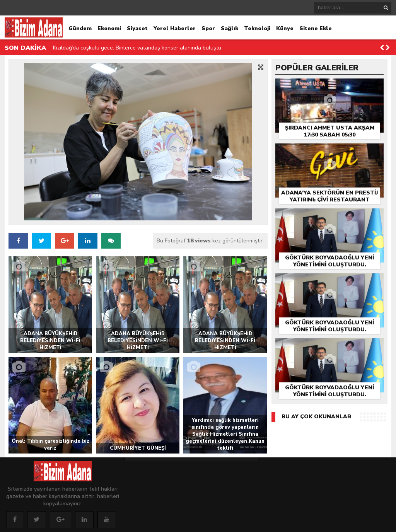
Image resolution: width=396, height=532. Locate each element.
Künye (285, 28)
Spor (208, 28)
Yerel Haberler (175, 28)
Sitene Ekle (316, 28)
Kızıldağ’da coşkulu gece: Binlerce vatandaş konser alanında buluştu (137, 48)
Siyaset (137, 28)
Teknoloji (257, 28)
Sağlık (230, 28)
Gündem (80, 28)
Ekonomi (109, 28)
